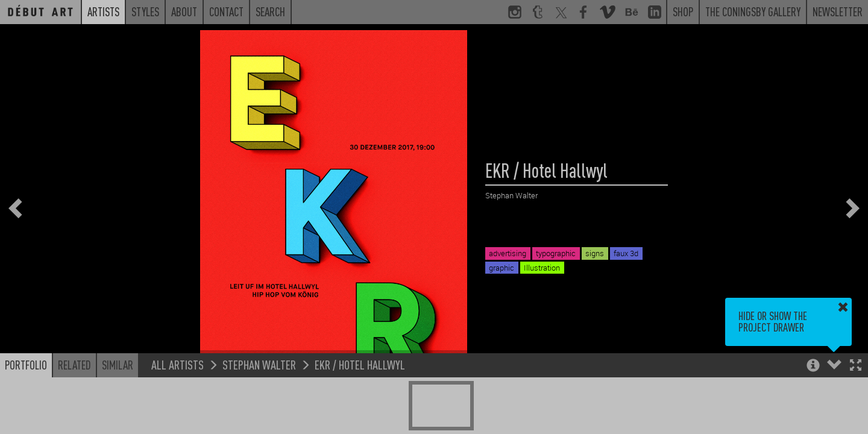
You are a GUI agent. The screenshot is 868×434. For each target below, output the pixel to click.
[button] (856, 366)
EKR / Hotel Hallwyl (360, 364)
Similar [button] (118, 365)
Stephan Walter (259, 364)
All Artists (178, 364)
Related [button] (74, 365)
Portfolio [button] (26, 365)
